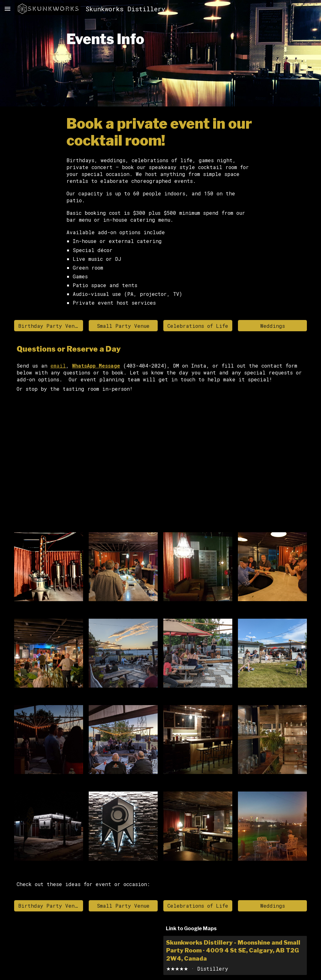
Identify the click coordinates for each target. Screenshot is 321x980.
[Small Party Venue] (123, 326)
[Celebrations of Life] (198, 326)
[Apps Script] (160, 464)
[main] (161, 53)
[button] (8, 9)
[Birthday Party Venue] (49, 326)
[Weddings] (272, 326)
